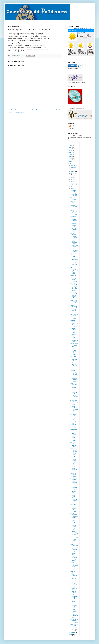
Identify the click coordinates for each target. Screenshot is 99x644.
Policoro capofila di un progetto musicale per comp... (74, 409)
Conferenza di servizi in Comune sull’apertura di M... (74, 352)
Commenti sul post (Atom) (19, 112)
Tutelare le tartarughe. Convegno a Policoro (74, 373)
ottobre (73, 171)
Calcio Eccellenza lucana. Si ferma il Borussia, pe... (74, 309)
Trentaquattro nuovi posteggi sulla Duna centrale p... (74, 193)
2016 (71, 150)
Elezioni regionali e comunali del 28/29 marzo (74, 236)
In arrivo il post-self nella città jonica (74, 330)
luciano (73, 128)
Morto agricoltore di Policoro (74, 584)
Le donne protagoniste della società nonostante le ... (74, 394)
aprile (72, 186)
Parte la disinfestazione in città (74, 250)
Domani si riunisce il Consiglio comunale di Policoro (74, 295)
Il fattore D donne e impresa (73, 475)
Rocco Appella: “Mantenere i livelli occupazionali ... (74, 566)
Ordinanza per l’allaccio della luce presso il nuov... (74, 366)
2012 (71, 159)
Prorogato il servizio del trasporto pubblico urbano (74, 539)
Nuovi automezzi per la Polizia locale (74, 607)
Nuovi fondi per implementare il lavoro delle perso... (74, 508)
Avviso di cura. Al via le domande (74, 626)
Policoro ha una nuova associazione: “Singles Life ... (74, 452)
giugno (73, 182)
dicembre (73, 165)
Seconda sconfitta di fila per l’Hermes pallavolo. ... (74, 590)
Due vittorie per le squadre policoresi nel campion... (74, 220)
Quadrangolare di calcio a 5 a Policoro (74, 302)
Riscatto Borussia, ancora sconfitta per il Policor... (74, 598)
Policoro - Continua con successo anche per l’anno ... (74, 557)
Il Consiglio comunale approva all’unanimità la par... (74, 244)
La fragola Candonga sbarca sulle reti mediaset (74, 323)
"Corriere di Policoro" (73, 199)
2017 (71, 148)
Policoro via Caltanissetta (74, 264)
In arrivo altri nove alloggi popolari (74, 533)
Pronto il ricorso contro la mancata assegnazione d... (74, 460)
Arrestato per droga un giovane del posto (74, 402)
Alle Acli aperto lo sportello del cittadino (74, 621)
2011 (71, 161)
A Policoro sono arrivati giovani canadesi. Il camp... (74, 338)
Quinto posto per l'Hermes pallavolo (74, 444)
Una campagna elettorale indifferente (74, 379)
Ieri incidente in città (74, 430)
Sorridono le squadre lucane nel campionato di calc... (74, 481)
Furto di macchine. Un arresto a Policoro (74, 212)
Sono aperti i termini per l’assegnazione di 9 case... (74, 417)
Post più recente (12, 109)
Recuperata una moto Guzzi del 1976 (74, 359)
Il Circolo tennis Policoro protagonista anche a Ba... (74, 499)
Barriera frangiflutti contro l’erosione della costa (74, 468)
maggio (73, 184)
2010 (71, 163)
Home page (35, 109)
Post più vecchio (57, 109)
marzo (72, 188)
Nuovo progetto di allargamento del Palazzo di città (74, 489)
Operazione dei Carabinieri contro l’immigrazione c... (74, 257)
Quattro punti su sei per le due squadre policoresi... (74, 386)
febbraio (73, 630)
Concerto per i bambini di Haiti (74, 345)
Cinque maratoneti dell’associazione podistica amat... (74, 517)
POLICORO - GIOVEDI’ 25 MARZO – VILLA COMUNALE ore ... (74, 287)
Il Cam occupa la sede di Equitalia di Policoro (74, 316)
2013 (71, 157)
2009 (71, 635)
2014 (71, 155)
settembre (73, 174)
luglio (72, 179)
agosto (73, 177)
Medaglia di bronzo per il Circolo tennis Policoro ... (74, 278)
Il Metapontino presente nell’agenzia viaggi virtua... (74, 271)
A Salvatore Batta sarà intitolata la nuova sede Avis (74, 614)
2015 (71, 152)
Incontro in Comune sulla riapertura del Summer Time (74, 576)
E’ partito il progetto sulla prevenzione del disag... (74, 437)
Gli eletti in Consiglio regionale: (74, 207)
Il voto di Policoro (73, 202)
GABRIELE (74, 126)
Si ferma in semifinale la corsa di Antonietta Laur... (74, 228)
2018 (71, 146)
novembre (73, 168)
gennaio (73, 632)
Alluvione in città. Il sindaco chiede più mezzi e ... (74, 425)
